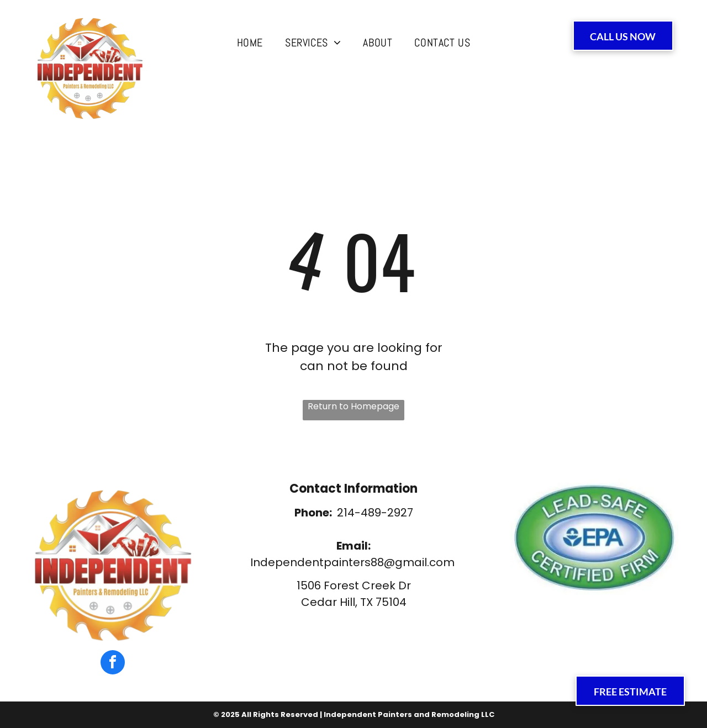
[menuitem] (250, 43)
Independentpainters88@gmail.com (352, 562)
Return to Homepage (353, 406)
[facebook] (113, 664)
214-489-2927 (375, 513)
